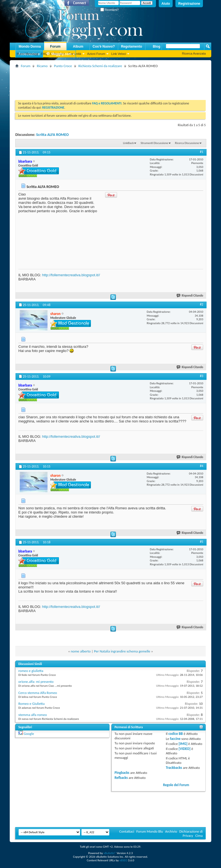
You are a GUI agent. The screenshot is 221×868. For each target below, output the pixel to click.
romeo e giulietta (31, 671)
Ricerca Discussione (187, 143)
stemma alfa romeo (33, 715)
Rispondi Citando (190, 296)
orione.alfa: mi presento (36, 682)
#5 (202, 542)
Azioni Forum (96, 54)
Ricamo (42, 66)
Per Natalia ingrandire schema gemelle (122, 651)
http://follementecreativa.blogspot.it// (71, 275)
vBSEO (123, 860)
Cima (199, 836)
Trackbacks (174, 768)
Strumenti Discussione (154, 143)
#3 (202, 376)
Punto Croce (63, 66)
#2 (202, 304)
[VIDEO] (185, 749)
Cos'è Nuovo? (104, 47)
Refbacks (121, 778)
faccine (175, 739)
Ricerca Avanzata (194, 53)
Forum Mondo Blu (150, 831)
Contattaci (127, 831)
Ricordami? (110, 10)
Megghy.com (59, 54)
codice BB (176, 734)
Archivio (171, 831)
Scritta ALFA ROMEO (52, 135)
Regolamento (131, 47)
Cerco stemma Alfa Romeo (38, 693)
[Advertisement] (116, 82)
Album (78, 47)
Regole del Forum (176, 785)
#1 (202, 152)
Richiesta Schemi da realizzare (100, 66)
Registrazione (189, 4)
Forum (55, 47)
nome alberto (81, 651)
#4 (202, 466)
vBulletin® (110, 853)
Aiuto (166, 4)
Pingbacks (122, 773)
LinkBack (128, 143)
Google (29, 734)
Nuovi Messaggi (28, 54)
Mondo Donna (30, 47)
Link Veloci (119, 54)
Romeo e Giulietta (31, 704)
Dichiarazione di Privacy (191, 833)
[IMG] (183, 744)
